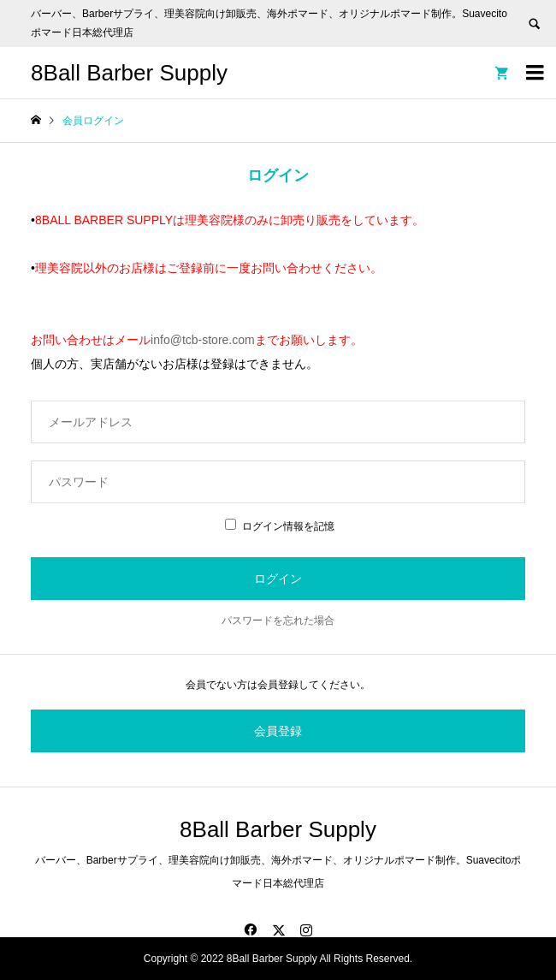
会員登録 (278, 731)
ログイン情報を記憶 (279, 526)
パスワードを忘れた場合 (278, 621)
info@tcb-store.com (203, 340)
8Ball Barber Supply (129, 73)
